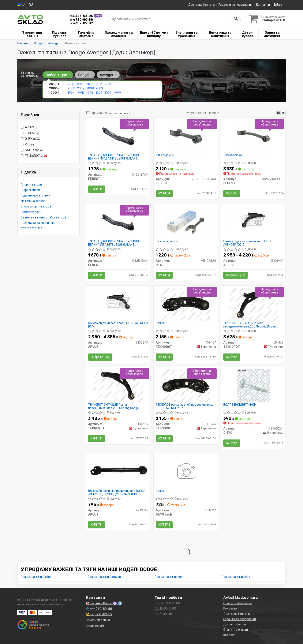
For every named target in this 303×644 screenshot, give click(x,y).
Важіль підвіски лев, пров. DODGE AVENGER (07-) (118, 325)
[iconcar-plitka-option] (278, 113)
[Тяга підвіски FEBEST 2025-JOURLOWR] (186, 136)
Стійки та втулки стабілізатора (43, 217)
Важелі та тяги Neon (169, 577)
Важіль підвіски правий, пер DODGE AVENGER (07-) (248, 243)
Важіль (161, 323)
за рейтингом (119, 113)
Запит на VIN (95, 626)
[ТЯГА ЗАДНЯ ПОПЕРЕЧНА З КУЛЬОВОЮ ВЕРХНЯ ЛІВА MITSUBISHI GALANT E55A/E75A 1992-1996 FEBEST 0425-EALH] (118, 222)
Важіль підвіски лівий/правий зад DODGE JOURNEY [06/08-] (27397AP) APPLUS (117, 493)
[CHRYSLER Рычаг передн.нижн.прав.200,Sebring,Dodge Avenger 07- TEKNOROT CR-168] (253, 304)
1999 (117, 93)
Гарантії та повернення (240, 619)
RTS (27, 144)
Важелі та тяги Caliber (36, 577)
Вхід (278, 5)
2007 (81, 88)
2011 (80, 84)
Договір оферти (235, 624)
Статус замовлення (237, 603)
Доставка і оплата (201, 5)
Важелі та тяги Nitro (236, 577)
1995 (80, 93)
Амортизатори (31, 184)
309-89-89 (81, 23)
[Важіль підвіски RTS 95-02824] (186, 222)
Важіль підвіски (167, 241)
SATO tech (32, 150)
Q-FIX (30, 138)
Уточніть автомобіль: (30, 74)
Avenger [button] (108, 75)
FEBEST (30, 133)
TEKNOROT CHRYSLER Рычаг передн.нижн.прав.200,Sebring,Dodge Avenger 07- (250, 325)
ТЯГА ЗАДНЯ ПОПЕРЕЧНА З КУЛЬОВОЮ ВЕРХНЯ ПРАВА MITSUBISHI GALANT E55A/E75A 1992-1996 (115, 157)
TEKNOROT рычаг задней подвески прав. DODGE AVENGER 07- (184, 406)
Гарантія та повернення (235, 5)
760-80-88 (81, 20)
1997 (99, 93)
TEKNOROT (34, 156)
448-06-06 (81, 16)
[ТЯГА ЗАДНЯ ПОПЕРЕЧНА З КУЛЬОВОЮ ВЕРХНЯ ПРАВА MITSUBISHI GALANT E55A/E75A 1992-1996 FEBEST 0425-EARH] (118, 136)
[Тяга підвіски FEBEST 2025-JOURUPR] (253, 136)
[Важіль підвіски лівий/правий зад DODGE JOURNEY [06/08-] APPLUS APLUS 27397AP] (118, 470)
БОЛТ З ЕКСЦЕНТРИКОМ (240, 405)
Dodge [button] (85, 75)
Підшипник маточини (35, 195)
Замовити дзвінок (99, 620)
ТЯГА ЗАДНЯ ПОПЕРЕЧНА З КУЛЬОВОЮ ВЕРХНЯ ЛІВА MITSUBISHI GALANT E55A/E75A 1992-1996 (115, 243)
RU (31, 5)
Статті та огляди (236, 630)
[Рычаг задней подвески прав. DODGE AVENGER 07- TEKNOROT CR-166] (186, 385)
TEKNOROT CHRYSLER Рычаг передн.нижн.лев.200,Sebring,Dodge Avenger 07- (114, 406)
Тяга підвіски (165, 155)
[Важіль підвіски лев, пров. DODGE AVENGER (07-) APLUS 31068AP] (118, 302)
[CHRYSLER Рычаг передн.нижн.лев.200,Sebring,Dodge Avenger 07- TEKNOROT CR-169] (118, 385)
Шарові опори (30, 190)
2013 (99, 84)
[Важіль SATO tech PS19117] (186, 472)
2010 (71, 84)
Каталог (229, 635)
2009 (99, 88)
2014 (108, 84)
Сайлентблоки (31, 212)
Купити (97, 189)
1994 (71, 93)
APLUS (29, 127)
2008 (90, 88)
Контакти (263, 5)
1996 (90, 93)
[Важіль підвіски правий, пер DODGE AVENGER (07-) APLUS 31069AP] (253, 220)
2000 (71, 88)
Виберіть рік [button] (58, 75)
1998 (108, 93)
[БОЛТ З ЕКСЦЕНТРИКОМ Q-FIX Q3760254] (253, 385)
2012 (90, 84)
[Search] (235, 19)
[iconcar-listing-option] (283, 113)
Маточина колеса (33, 201)
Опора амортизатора (36, 206)
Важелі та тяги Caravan (104, 577)
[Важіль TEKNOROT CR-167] (186, 304)
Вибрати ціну (235, 275)
